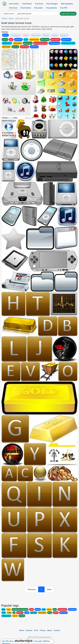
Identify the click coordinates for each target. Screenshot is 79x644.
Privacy (43, 630)
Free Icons (13, 8)
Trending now (16, 35)
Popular (55, 35)
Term (36, 630)
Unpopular (64, 35)
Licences (29, 630)
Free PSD (64, 8)
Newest (26, 35)
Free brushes (26, 8)
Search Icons (9, 14)
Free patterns (51, 8)
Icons (11, 18)
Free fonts (39, 4)
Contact (57, 630)
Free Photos (27, 4)
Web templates (67, 4)
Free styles (39, 8)
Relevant (46, 35)
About (50, 630)
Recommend (36, 35)
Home (4, 18)
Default (5, 35)
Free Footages (52, 4)
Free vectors (14, 4)
